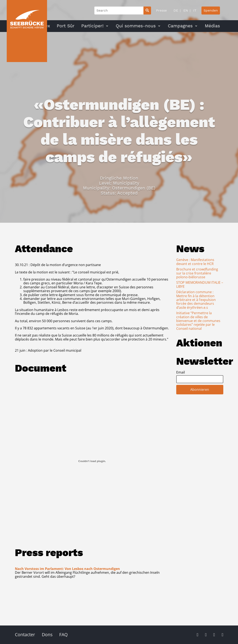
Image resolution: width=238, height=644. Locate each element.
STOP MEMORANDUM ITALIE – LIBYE (200, 284)
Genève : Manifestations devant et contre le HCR (195, 262)
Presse (161, 10)
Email (181, 372)
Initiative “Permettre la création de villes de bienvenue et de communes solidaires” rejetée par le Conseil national (198, 321)
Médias (212, 26)
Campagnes (180, 26)
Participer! (92, 26)
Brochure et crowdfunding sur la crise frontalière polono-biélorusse (197, 273)
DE (176, 10)
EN (185, 10)
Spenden (211, 10)
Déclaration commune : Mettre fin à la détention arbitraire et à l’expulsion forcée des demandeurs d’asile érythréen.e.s (196, 300)
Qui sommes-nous (136, 26)
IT (194, 10)
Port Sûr (66, 26)
